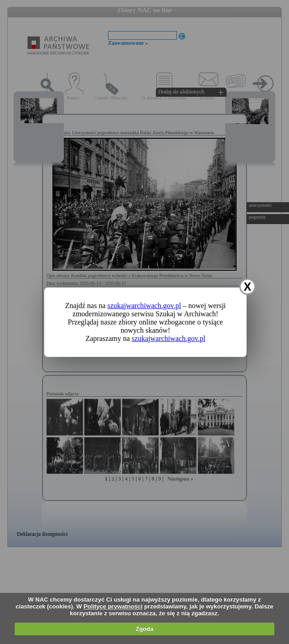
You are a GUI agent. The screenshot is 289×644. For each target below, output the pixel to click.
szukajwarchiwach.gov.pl (144, 306)
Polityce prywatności (113, 606)
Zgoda (144, 629)
